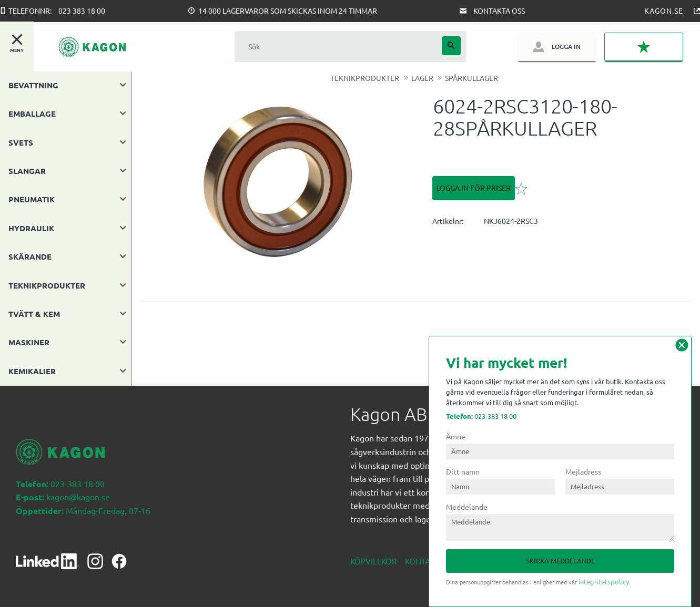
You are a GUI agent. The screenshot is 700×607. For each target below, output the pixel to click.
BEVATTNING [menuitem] (33, 85)
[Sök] (451, 46)
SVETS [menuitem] (21, 142)
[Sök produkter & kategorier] (338, 47)
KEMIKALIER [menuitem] (32, 371)
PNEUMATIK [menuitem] (32, 199)
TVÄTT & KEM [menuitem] (34, 314)
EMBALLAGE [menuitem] (32, 114)
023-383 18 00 (481, 416)
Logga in (566, 47)
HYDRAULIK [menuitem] (31, 228)
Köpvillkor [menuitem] (373, 561)
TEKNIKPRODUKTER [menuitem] (47, 285)
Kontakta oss (499, 11)
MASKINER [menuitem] (29, 342)
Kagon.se (664, 11)
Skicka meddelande (560, 560)
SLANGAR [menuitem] (27, 171)
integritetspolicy (604, 582)
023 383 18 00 (82, 11)
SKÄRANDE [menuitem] (30, 256)
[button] (644, 47)
